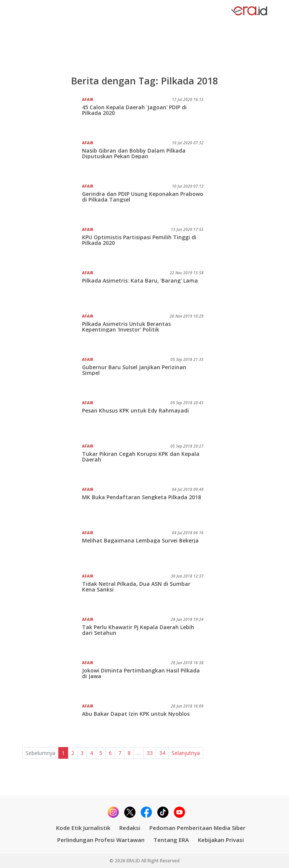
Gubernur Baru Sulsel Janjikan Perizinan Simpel (134, 370)
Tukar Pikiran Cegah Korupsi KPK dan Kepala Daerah (141, 457)
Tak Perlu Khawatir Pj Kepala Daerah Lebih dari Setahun (138, 630)
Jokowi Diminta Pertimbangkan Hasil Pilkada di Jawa (141, 673)
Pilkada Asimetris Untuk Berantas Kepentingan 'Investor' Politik (126, 327)
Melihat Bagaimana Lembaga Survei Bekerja (140, 540)
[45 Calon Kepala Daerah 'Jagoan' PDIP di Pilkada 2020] (52, 116)
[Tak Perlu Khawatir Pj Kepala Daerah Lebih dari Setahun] (52, 636)
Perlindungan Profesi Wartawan (101, 840)
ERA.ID (134, 861)
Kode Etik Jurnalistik (83, 828)
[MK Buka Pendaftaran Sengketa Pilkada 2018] (52, 506)
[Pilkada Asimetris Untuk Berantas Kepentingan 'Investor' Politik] (52, 332)
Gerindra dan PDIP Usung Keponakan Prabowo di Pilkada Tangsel (143, 197)
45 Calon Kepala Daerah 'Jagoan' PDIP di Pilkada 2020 (134, 110)
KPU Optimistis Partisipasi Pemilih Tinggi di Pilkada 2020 (139, 240)
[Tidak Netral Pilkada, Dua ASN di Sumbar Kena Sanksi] (52, 592)
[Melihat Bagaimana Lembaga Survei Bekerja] (52, 549)
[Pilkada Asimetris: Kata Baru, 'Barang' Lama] (52, 289)
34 (162, 753)
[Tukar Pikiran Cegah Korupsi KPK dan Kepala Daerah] (52, 462)
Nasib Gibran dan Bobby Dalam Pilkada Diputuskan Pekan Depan (134, 153)
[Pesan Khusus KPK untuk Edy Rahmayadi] (52, 419)
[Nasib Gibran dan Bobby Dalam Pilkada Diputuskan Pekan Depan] (52, 159)
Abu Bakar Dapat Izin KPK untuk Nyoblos (136, 714)
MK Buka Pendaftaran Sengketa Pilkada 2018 (141, 497)
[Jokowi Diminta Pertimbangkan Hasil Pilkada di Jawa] (52, 679)
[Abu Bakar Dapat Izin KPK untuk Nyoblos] (52, 722)
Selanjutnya (186, 753)
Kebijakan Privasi (221, 840)
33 (150, 753)
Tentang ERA (171, 840)
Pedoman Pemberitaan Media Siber (197, 828)
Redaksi (130, 828)
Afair (88, 99)
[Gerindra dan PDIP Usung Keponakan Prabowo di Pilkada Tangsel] (52, 202)
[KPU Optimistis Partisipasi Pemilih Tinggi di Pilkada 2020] (52, 246)
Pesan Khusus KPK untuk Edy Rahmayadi (135, 410)
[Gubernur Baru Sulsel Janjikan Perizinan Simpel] (52, 376)
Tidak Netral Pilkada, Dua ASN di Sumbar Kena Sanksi (136, 587)
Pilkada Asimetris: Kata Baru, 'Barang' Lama (140, 280)
